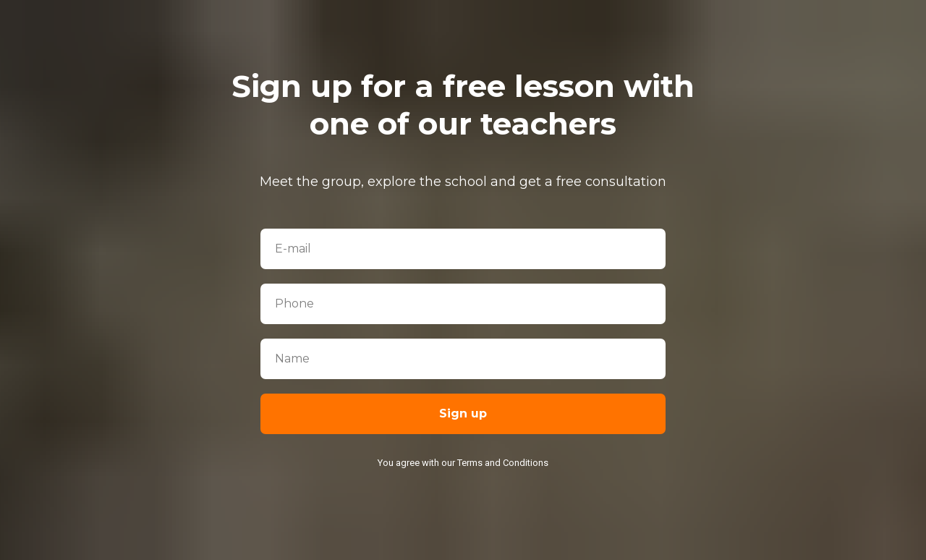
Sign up (463, 413)
